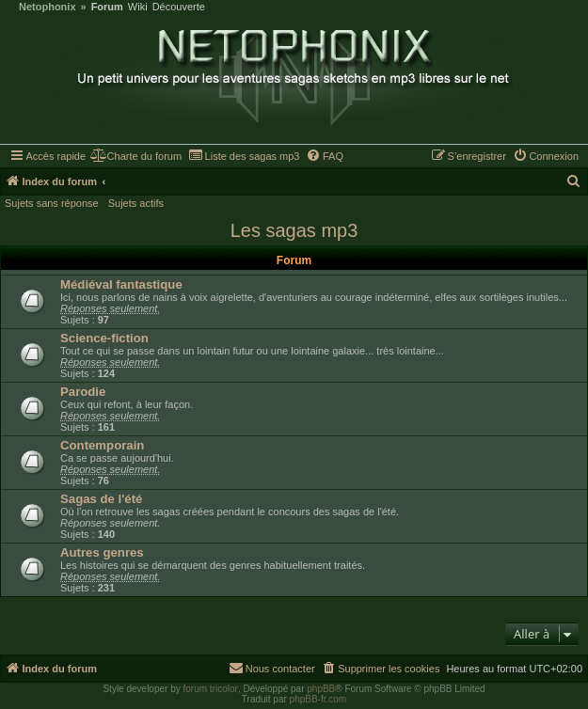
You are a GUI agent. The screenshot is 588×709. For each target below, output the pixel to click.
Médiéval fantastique (121, 284)
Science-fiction (104, 338)
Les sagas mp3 (294, 230)
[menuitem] (136, 156)
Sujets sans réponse (52, 203)
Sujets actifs (136, 203)
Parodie (83, 392)
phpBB (321, 689)
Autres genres (102, 552)
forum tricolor (211, 689)
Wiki (138, 7)
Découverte (179, 7)
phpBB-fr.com (318, 699)
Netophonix (48, 7)
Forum (107, 7)
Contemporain (102, 445)
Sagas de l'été (101, 499)
